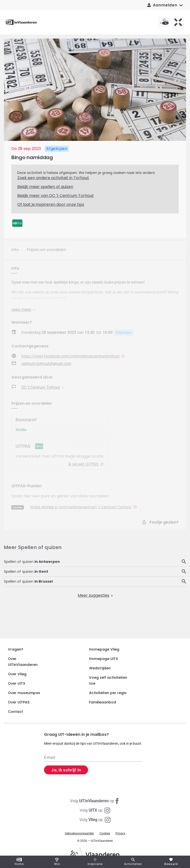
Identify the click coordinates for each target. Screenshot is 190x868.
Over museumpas (24, 693)
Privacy (120, 833)
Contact (15, 712)
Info (15, 250)
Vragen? (16, 649)
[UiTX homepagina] (178, 22)
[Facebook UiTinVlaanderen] (95, 801)
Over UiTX (17, 683)
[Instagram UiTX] (95, 810)
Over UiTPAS (19, 702)
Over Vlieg (17, 674)
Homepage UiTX (104, 659)
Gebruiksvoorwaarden (79, 833)
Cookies (105, 833)
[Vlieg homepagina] (164, 22)
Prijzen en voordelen (46, 250)
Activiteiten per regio (108, 693)
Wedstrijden (100, 668)
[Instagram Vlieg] (95, 820)
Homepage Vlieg (104, 649)
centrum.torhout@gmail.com (46, 364)
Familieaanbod (103, 702)
